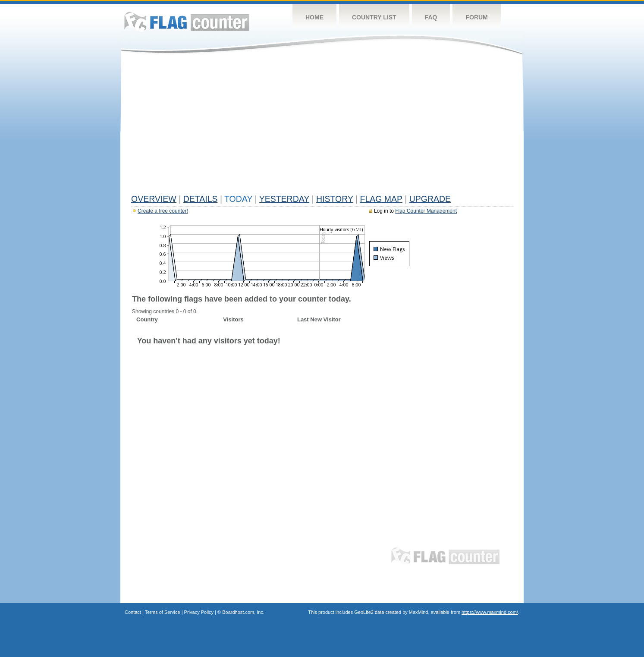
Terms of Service (163, 612)
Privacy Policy (199, 612)
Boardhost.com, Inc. (243, 612)
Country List (374, 17)
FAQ (431, 17)
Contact (133, 612)
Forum (476, 17)
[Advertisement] (322, 126)
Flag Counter (187, 21)
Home (314, 17)
